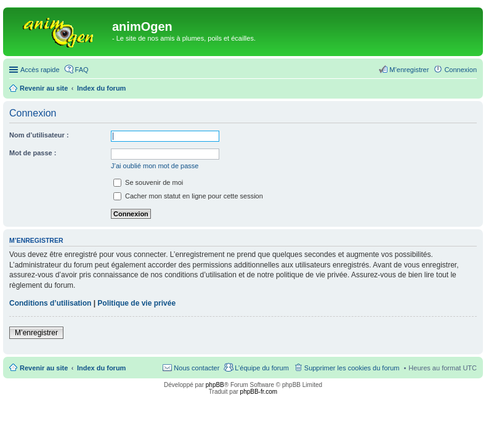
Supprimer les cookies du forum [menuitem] (352, 368)
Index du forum (101, 368)
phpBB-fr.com (259, 392)
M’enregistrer (36, 333)
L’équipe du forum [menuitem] (261, 368)
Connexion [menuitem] (460, 70)
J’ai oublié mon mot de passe (155, 166)
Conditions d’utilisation (50, 303)
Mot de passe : (33, 153)
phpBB (215, 385)
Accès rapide (40, 70)
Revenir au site (44, 368)
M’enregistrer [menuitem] (409, 70)
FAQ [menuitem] (82, 70)
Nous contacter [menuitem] (196, 368)
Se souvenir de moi (148, 182)
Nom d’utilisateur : (39, 135)
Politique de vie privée (136, 303)
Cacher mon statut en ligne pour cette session (188, 196)
